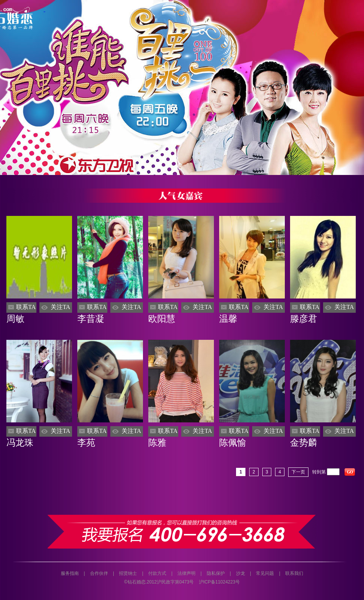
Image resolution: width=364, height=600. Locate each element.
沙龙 (241, 573)
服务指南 (70, 573)
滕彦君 (304, 319)
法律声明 (187, 573)
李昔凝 (91, 319)
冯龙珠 (20, 443)
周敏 (15, 319)
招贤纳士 (128, 573)
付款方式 (157, 573)
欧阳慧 (162, 319)
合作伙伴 (99, 573)
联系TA (26, 307)
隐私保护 (216, 573)
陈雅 (157, 443)
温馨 (228, 319)
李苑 (86, 443)
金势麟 (304, 443)
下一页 (298, 472)
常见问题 (265, 573)
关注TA (60, 307)
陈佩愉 (233, 443)
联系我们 (294, 573)
